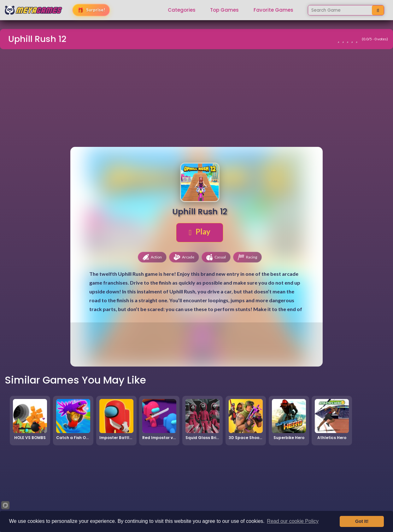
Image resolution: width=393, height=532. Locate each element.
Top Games (224, 10)
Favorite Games (273, 10)
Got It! (362, 521)
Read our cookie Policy (293, 521)
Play (200, 232)
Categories (182, 10)
